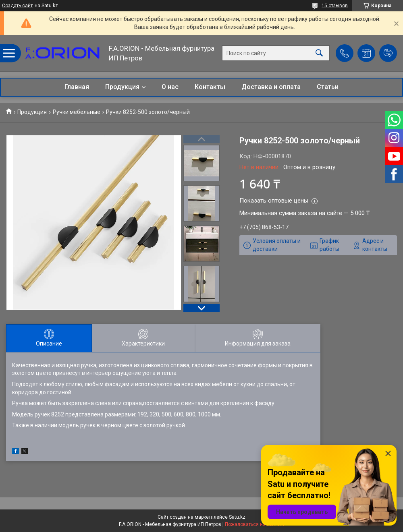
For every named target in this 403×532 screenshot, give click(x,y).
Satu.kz (237, 517)
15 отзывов (335, 6)
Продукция (122, 87)
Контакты (210, 87)
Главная (77, 87)
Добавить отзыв (388, 53)
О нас (170, 87)
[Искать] (319, 53)
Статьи (328, 87)
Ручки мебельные (77, 112)
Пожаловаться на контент (255, 524)
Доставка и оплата (271, 87)
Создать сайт (17, 6)
